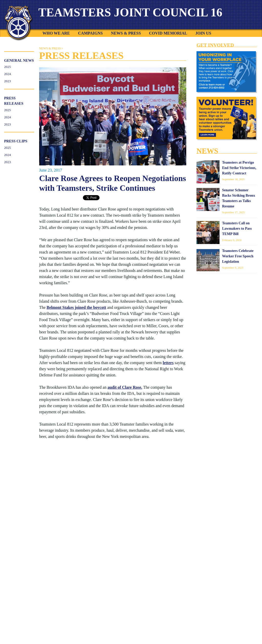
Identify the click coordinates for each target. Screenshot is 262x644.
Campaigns (90, 33)
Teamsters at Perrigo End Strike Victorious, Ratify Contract (239, 168)
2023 (7, 81)
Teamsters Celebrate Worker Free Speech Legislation (238, 256)
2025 (7, 67)
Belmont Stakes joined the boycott (76, 307)
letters (168, 363)
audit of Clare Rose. (125, 387)
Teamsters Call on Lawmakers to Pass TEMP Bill (237, 229)
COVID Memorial (168, 33)
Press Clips (16, 141)
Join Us (203, 33)
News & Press (126, 33)
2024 (7, 74)
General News (19, 60)
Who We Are (56, 33)
